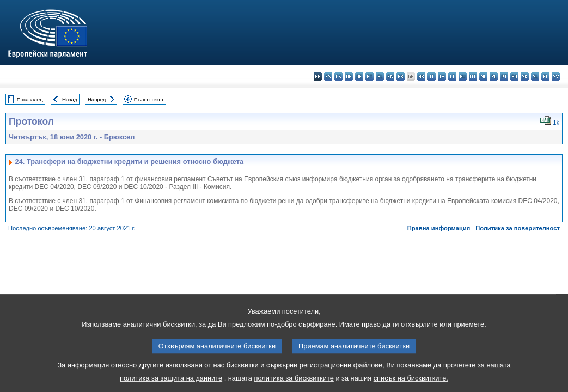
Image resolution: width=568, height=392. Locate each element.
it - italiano (432, 76)
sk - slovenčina (525, 76)
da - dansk (349, 76)
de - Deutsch (359, 76)
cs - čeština (338, 76)
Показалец (30, 99)
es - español (328, 76)
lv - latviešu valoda (442, 76)
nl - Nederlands (483, 76)
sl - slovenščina (535, 76)
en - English (390, 76)
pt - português (504, 76)
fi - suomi (545, 76)
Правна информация (439, 228)
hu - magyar (463, 76)
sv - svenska (556, 76)
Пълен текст (149, 99)
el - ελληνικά (380, 76)
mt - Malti (473, 76)
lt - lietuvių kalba (452, 76)
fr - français (401, 76)
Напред (97, 99)
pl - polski (494, 76)
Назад (70, 99)
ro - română (514, 76)
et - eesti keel (369, 76)
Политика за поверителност (518, 228)
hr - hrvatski (421, 76)
